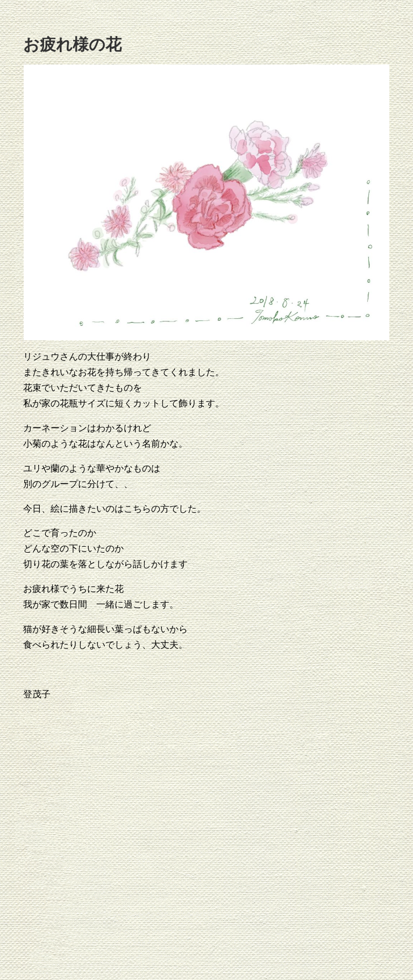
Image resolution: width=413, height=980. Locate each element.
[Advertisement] (218, 841)
